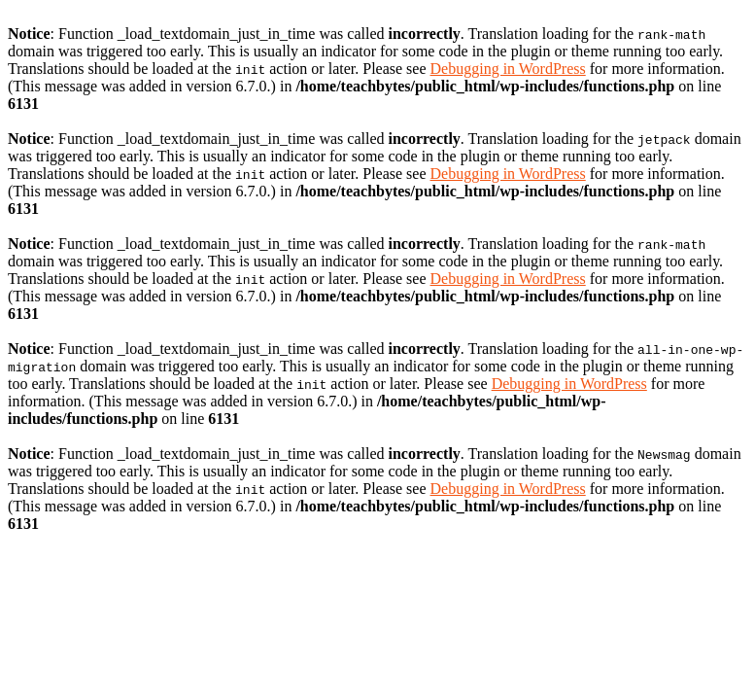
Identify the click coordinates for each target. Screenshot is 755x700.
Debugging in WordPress (508, 69)
